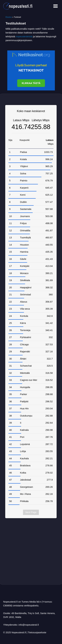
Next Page (31, 512)
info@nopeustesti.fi (29, 625)
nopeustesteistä (24, 36)
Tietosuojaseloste (37, 632)
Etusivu (9, 17)
